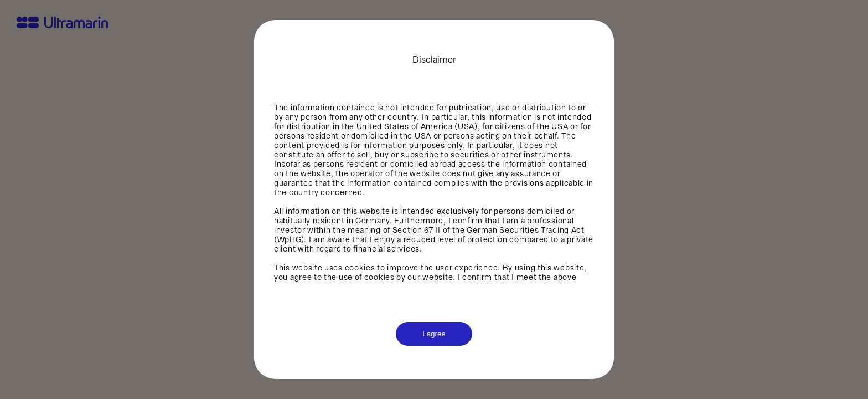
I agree (434, 334)
